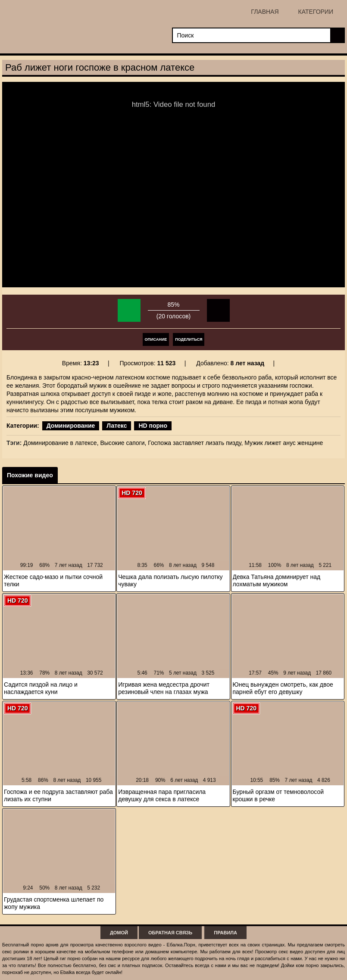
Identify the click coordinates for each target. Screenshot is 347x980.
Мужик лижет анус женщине (284, 443)
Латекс (117, 426)
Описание (156, 339)
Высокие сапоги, (123, 443)
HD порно (153, 426)
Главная (265, 12)
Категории (316, 12)
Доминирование (71, 426)
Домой (119, 933)
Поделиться (189, 339)
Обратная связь (170, 933)
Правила (225, 933)
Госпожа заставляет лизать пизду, (195, 443)
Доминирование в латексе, (61, 443)
